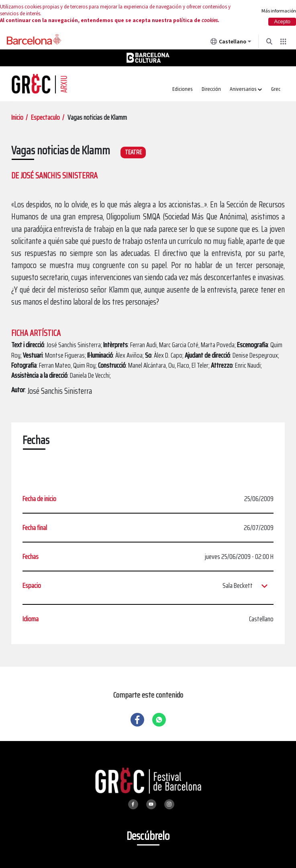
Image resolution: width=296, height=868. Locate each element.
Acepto (282, 21)
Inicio (17, 117)
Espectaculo (45, 117)
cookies (210, 20)
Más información (279, 11)
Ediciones (183, 89)
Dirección (211, 89)
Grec (276, 89)
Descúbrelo (148, 836)
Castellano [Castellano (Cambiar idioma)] (231, 43)
